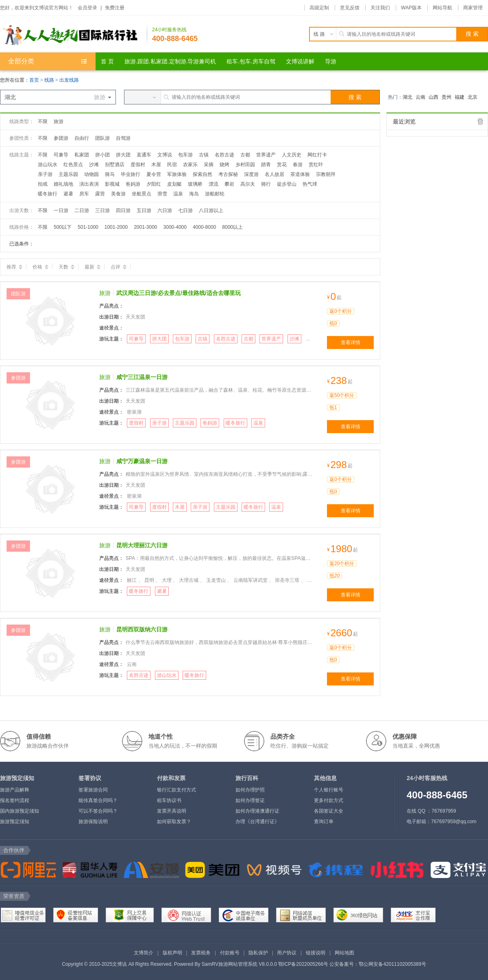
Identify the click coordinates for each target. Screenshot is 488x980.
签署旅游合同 (93, 790)
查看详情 (351, 343)
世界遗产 (266, 155)
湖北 (407, 97)
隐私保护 (258, 953)
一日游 (61, 210)
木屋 (156, 165)
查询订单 (324, 822)
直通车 (144, 155)
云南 (420, 97)
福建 (460, 97)
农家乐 (190, 165)
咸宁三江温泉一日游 (142, 377)
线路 (50, 80)
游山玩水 (48, 165)
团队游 (102, 138)
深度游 (251, 174)
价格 (40, 267)
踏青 (266, 165)
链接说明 (316, 953)
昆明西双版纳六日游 (142, 629)
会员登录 (87, 8)
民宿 (172, 165)
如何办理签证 (250, 800)
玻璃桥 (195, 184)
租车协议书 (169, 800)
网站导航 (442, 8)
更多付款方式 (329, 800)
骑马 (110, 174)
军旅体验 (177, 174)
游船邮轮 (215, 194)
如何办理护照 (250, 790)
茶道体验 (300, 174)
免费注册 (115, 8)
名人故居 (274, 174)
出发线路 (69, 80)
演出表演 (89, 184)
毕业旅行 (131, 174)
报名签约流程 (15, 800)
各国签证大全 (329, 811)
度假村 (138, 165)
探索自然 (203, 174)
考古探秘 (228, 174)
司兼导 (61, 155)
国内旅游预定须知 (20, 811)
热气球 (310, 184)
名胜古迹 (224, 155)
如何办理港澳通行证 (257, 811)
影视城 (112, 184)
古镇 (204, 155)
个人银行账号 (329, 790)
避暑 (68, 194)
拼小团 (102, 155)
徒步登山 (287, 184)
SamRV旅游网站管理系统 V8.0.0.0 (239, 964)
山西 (434, 97)
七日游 (185, 210)
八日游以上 (211, 210)
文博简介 (144, 953)
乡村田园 (245, 165)
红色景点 (73, 165)
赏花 (282, 165)
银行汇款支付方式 (176, 790)
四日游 (123, 210)
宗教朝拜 (326, 174)
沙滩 (94, 165)
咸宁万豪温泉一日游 (142, 461)
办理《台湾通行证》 (257, 822)
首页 (34, 80)
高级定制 (319, 8)
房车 (84, 194)
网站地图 (344, 953)
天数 (66, 267)
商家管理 (473, 8)
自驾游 (123, 138)
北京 (473, 97)
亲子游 (45, 174)
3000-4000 (175, 227)
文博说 (165, 155)
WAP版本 (411, 8)
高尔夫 (248, 184)
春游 (298, 165)
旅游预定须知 (15, 822)
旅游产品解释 (15, 790)
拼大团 (123, 155)
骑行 (266, 184)
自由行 (82, 138)
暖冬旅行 (48, 194)
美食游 (118, 194)
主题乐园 (68, 174)
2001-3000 (145, 227)
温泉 (178, 194)
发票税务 (201, 953)
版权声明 (172, 953)
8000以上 (232, 227)
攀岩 (229, 184)
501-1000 (88, 227)
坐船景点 (142, 194)
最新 (93, 267)
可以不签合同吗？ (98, 811)
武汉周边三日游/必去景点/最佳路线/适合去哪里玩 (179, 293)
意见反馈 (350, 8)
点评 (119, 267)
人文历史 (292, 155)
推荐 (14, 267)
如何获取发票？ (174, 822)
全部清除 (480, 121)
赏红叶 (316, 165)
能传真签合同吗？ (98, 800)
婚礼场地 (63, 184)
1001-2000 (116, 227)
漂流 (213, 184)
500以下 (63, 227)
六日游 (165, 210)
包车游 (185, 155)
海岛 (194, 194)
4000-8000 (204, 227)
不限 (43, 121)
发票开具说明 (172, 811)
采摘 (209, 165)
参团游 (61, 138)
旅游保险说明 (93, 822)
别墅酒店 (115, 165)
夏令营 (154, 174)
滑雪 (162, 194)
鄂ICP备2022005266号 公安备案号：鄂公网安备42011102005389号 (352, 964)
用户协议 (287, 953)
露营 (100, 194)
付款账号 (230, 953)
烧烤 (224, 165)
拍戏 (43, 184)
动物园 (91, 174)
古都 (245, 155)
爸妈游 (133, 184)
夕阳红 (154, 184)
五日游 (144, 210)
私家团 (82, 155)
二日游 (82, 210)
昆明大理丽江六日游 (142, 545)
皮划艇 (174, 184)
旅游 (59, 121)
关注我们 (380, 8)
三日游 (102, 210)
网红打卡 (317, 155)
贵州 (447, 97)
